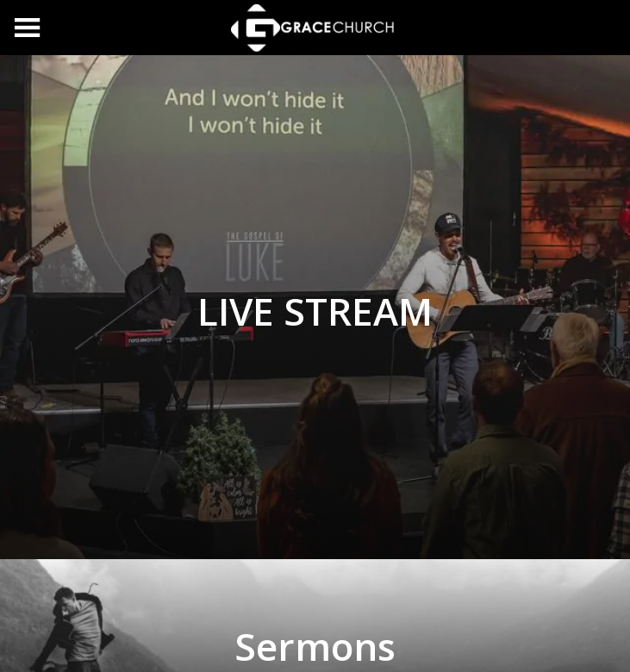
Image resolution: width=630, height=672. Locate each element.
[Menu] (28, 28)
